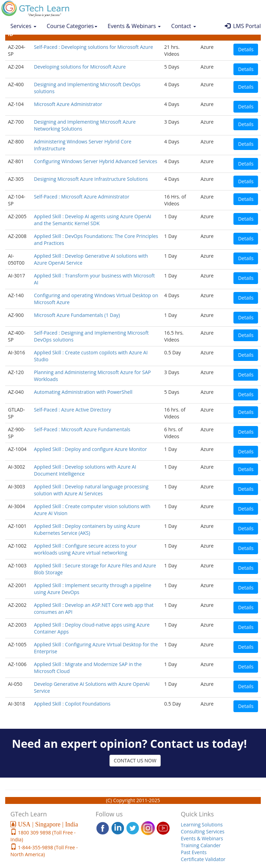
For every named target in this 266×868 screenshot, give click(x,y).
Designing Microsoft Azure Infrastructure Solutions (91, 179)
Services (23, 26)
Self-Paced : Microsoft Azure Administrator (82, 197)
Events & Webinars (134, 26)
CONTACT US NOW (135, 760)
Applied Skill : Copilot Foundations (72, 704)
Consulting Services (203, 831)
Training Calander (201, 845)
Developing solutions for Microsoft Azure (80, 67)
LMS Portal (243, 26)
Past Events (194, 852)
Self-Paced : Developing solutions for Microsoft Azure (94, 47)
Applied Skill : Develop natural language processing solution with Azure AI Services (91, 490)
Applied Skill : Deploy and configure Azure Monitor (90, 449)
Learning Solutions (202, 825)
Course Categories (72, 26)
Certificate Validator (203, 859)
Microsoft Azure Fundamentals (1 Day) (77, 315)
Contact (184, 26)
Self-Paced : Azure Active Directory (73, 410)
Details (246, 49)
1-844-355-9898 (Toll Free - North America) (44, 851)
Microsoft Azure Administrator (68, 104)
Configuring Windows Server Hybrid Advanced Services (96, 161)
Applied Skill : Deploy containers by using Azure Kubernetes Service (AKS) (87, 529)
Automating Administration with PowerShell (83, 392)
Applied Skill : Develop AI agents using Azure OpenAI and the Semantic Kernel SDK (93, 220)
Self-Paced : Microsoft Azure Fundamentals (82, 429)
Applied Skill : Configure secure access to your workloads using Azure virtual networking (85, 549)
